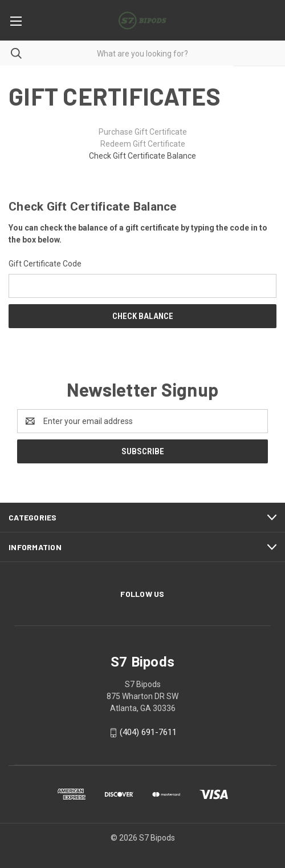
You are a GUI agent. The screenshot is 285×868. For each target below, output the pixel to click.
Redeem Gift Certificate (143, 144)
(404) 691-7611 (148, 732)
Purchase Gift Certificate (143, 132)
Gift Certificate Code (45, 264)
